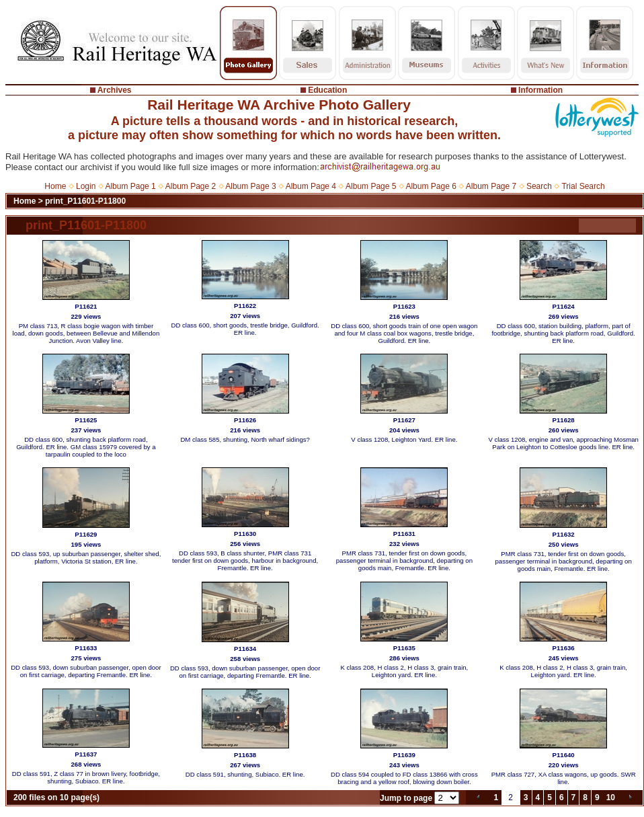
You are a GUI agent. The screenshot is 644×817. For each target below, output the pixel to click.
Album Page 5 (371, 186)
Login (86, 186)
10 (611, 797)
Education (327, 90)
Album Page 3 (250, 186)
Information (540, 90)
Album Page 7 (491, 186)
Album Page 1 (130, 186)
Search (539, 186)
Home (55, 186)
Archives (115, 90)
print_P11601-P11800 (85, 201)
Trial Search (583, 186)
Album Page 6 (431, 186)
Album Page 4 (311, 186)
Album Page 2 (191, 186)
